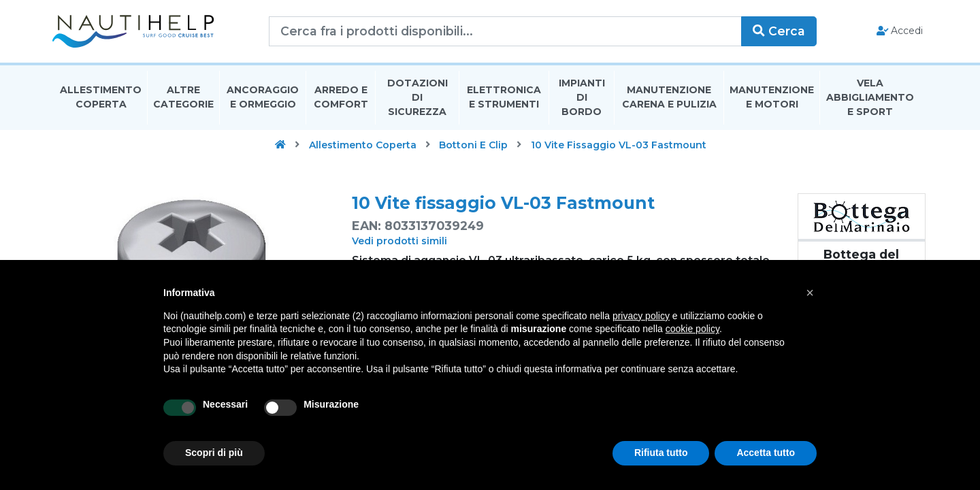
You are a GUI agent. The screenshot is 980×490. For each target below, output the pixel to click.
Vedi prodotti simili (399, 242)
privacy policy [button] (641, 316)
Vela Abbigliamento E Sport (870, 98)
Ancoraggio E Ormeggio (263, 98)
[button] (810, 293)
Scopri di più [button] (214, 453)
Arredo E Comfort (341, 98)
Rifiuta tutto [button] (661, 453)
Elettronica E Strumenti (504, 98)
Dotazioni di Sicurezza (418, 98)
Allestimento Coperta (101, 98)
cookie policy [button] (692, 329)
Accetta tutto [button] (766, 453)
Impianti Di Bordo (582, 98)
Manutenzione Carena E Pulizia (669, 98)
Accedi (897, 31)
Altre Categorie (183, 98)
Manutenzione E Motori (772, 98)
